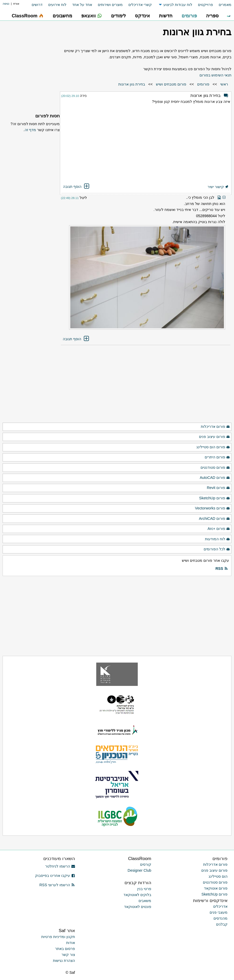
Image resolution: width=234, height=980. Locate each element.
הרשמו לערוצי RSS (57, 885)
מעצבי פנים (219, 912)
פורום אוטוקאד (216, 888)
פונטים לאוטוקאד (138, 907)
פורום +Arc (219, 529)
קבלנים (222, 924)
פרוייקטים (205, 5)
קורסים (146, 864)
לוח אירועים (57, 5)
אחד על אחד (82, 5)
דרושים (37, 5)
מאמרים (225, 5)
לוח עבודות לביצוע (178, 5)
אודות (71, 943)
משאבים (145, 901)
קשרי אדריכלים (140, 5)
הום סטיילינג (218, 876)
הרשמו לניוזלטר (60, 866)
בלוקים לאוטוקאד (137, 895)
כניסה (6, 4)
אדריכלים (220, 906)
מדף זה (30, 130)
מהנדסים (221, 918)
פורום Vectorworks (213, 508)
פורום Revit (218, 488)
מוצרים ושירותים (110, 5)
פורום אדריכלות (215, 427)
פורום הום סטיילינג (213, 447)
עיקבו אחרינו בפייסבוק (55, 876)
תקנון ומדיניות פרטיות (58, 937)
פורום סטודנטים (215, 468)
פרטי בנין (144, 889)
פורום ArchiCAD (215, 519)
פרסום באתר (65, 949)
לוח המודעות (218, 539)
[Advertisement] (146, 145)
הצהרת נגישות (64, 961)
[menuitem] (222, 5)
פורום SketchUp (215, 498)
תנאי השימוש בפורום (215, 75)
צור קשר (68, 955)
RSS (222, 569)
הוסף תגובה (77, 187)
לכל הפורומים (217, 549)
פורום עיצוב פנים (215, 437)
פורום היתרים (217, 457)
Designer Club (139, 870)
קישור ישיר (218, 187)
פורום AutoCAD (215, 478)
